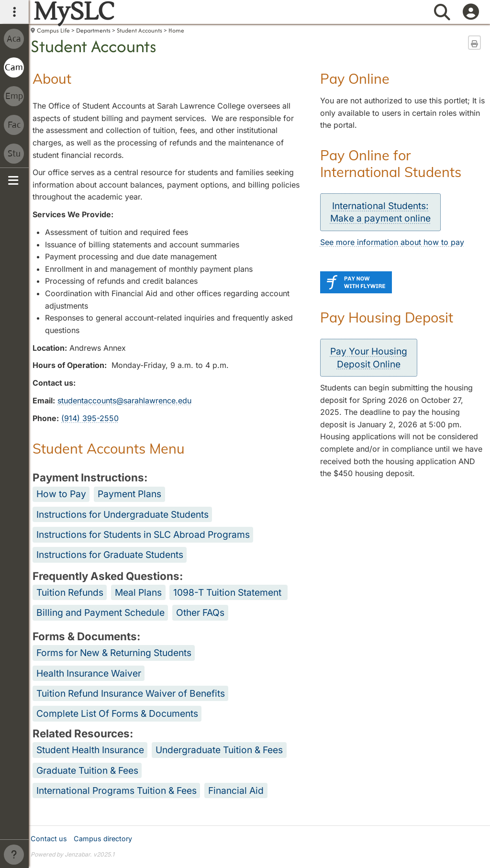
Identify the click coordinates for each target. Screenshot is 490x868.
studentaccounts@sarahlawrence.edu (124, 401)
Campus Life (53, 30)
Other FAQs (200, 612)
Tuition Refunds (70, 592)
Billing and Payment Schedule (100, 612)
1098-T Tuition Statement (227, 592)
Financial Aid (236, 790)
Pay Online (355, 78)
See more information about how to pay (392, 242)
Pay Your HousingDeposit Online (369, 357)
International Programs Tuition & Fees (117, 790)
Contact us (49, 839)
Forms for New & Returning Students (114, 653)
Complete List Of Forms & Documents (117, 713)
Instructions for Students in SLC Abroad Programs (143, 534)
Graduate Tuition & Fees (87, 770)
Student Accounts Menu (109, 448)
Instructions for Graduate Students (110, 555)
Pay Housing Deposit (387, 317)
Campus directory (103, 839)
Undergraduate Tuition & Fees (219, 750)
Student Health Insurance (90, 750)
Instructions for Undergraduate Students (122, 514)
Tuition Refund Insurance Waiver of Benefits (131, 693)
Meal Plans (138, 592)
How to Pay (61, 494)
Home (176, 30)
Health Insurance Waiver (89, 673)
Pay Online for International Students (391, 163)
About (52, 78)
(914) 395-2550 (90, 418)
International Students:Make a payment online (380, 212)
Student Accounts (139, 30)
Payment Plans (129, 494)
